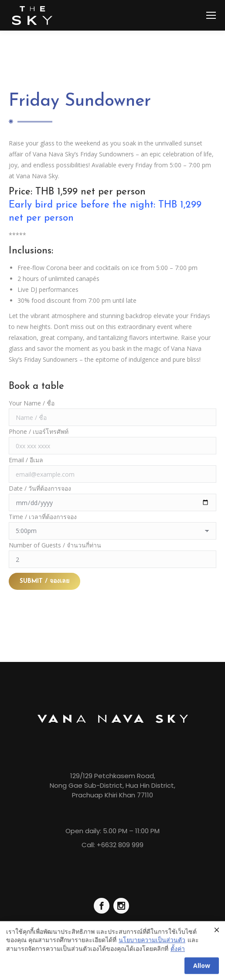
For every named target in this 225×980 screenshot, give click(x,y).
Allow (202, 970)
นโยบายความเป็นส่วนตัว (152, 945)
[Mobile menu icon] (211, 15)
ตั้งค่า (178, 953)
